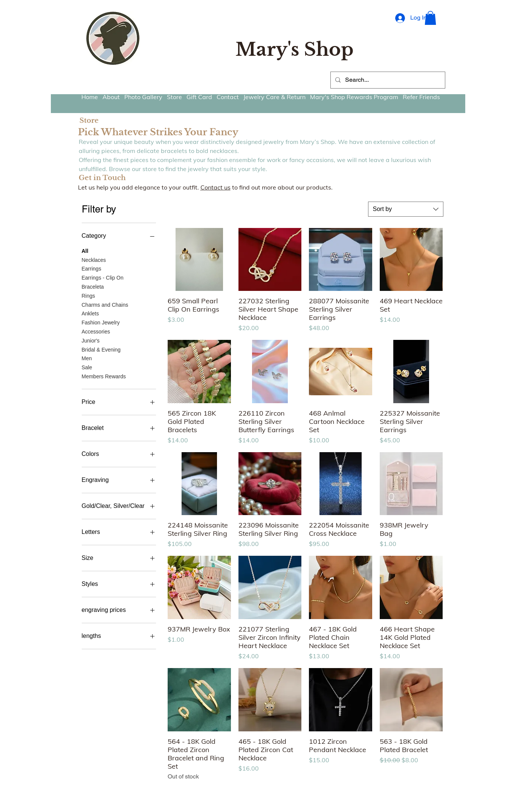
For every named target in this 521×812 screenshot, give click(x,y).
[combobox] (406, 209)
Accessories (96, 331)
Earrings (92, 268)
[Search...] (387, 80)
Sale (87, 367)
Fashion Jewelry (101, 322)
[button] (430, 18)
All (85, 250)
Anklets (90, 313)
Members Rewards (104, 376)
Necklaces (94, 259)
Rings (89, 295)
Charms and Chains (105, 304)
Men (87, 358)
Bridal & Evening (101, 349)
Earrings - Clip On (103, 277)
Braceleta (93, 286)
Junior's (91, 340)
